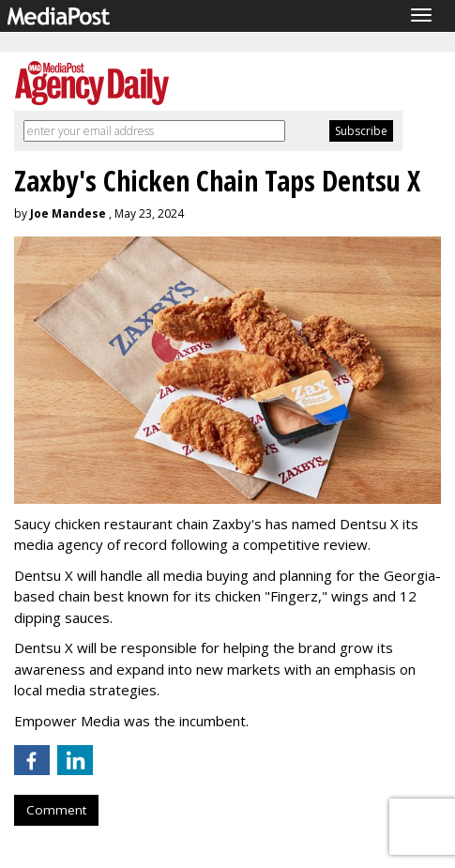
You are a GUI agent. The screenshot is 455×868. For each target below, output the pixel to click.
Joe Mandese (68, 213)
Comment (56, 810)
